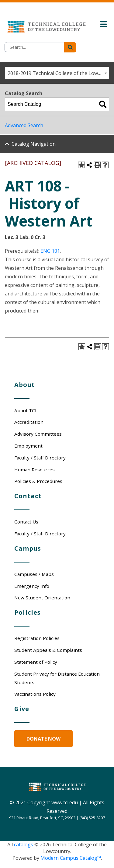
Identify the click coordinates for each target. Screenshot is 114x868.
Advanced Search (24, 125)
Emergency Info (32, 586)
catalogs (24, 845)
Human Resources (35, 470)
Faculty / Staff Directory (40, 458)
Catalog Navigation (34, 144)
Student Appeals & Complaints (48, 650)
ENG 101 (50, 251)
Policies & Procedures (38, 481)
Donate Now (43, 739)
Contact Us (26, 522)
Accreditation (29, 422)
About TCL (26, 410)
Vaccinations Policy (35, 694)
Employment (28, 446)
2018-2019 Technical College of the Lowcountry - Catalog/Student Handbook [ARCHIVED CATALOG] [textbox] (58, 73)
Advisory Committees (38, 434)
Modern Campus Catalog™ (71, 858)
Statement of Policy (36, 662)
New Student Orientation (42, 598)
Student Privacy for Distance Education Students (57, 678)
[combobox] (57, 73)
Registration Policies (37, 638)
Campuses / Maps (34, 574)
